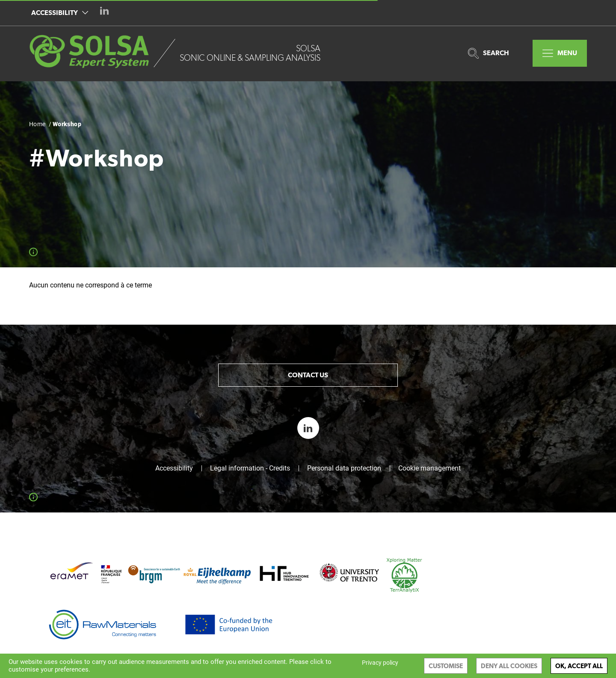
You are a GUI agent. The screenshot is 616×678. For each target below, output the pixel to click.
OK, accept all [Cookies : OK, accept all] (579, 666)
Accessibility (60, 13)
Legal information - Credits (250, 468)
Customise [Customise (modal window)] (446, 666)
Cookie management (429, 468)
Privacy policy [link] (380, 663)
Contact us (308, 375)
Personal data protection (344, 468)
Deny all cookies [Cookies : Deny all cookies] (509, 666)
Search (489, 53)
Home (37, 124)
